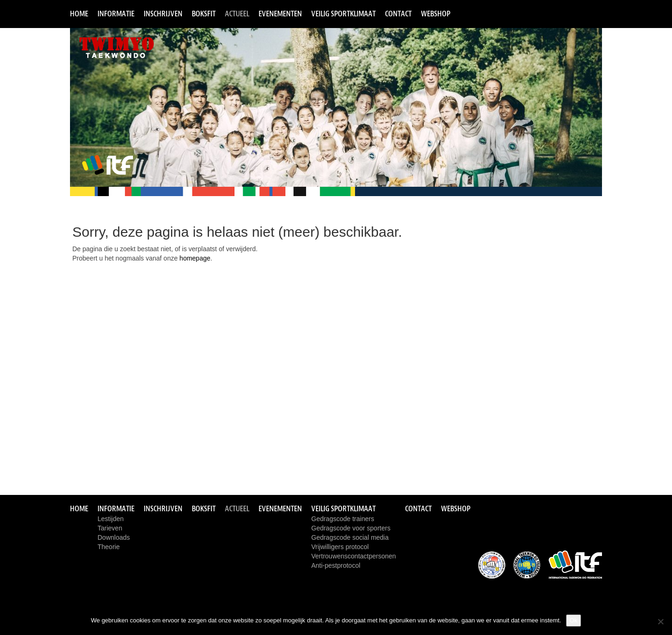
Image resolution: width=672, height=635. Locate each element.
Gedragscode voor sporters (351, 528)
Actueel (237, 14)
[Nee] (660, 621)
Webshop (436, 14)
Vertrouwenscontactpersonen (353, 556)
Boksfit (204, 14)
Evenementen (280, 14)
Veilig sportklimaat (343, 14)
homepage (195, 258)
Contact (398, 14)
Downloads (114, 537)
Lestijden (111, 519)
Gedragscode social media (350, 537)
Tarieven (110, 528)
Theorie (108, 547)
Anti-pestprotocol (336, 565)
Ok (574, 620)
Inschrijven (163, 14)
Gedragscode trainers (343, 519)
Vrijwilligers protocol (340, 547)
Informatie (116, 14)
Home (79, 14)
